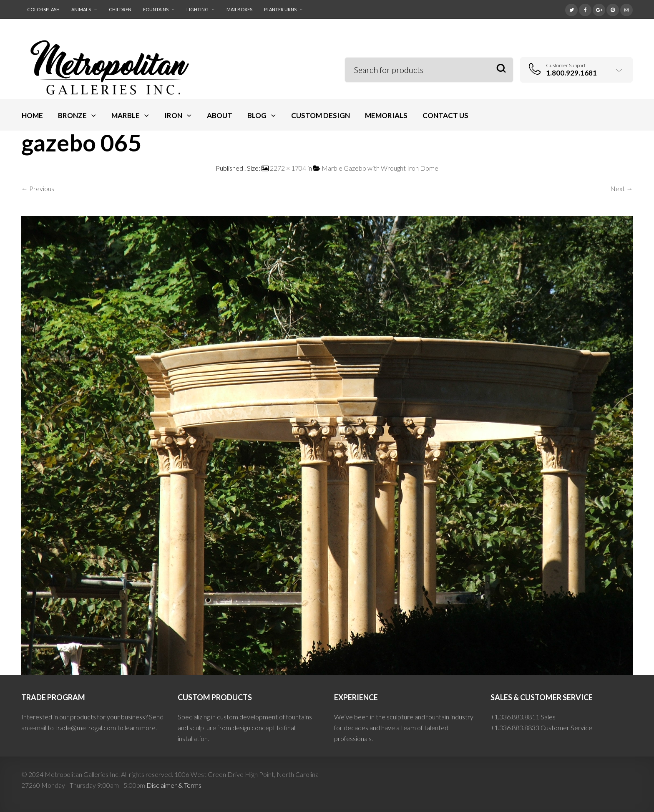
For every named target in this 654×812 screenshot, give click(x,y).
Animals (81, 9)
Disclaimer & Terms (174, 785)
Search (501, 69)
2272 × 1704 (288, 168)
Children (120, 9)
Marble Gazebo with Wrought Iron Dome (380, 168)
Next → (621, 188)
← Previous (38, 188)
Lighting (197, 9)
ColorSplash (43, 9)
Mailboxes (239, 9)
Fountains (156, 9)
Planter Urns (280, 9)
